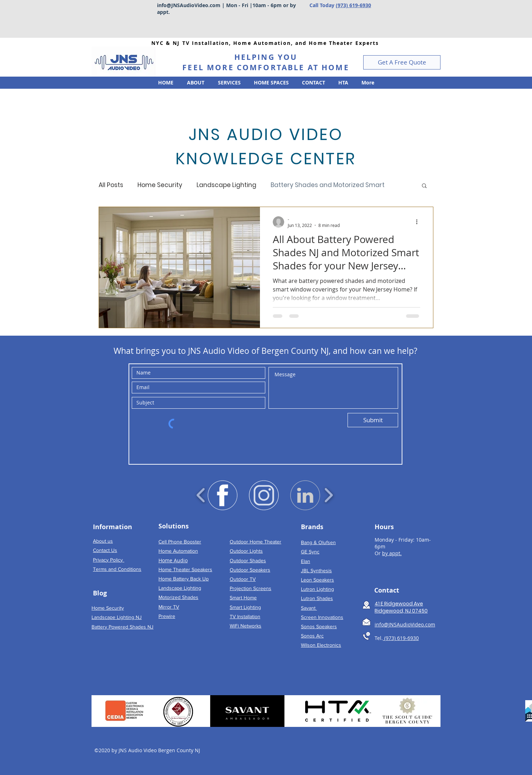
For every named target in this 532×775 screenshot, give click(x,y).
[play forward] (328, 495)
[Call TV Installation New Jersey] (366, 636)
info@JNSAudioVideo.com (189, 5)
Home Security (160, 185)
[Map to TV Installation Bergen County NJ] (366, 605)
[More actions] (419, 222)
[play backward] (201, 495)
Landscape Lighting (226, 185)
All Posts (111, 185)
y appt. (393, 553)
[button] (402, 62)
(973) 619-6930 (353, 5)
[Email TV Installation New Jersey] (366, 622)
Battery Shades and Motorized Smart (328, 185)
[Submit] (373, 420)
